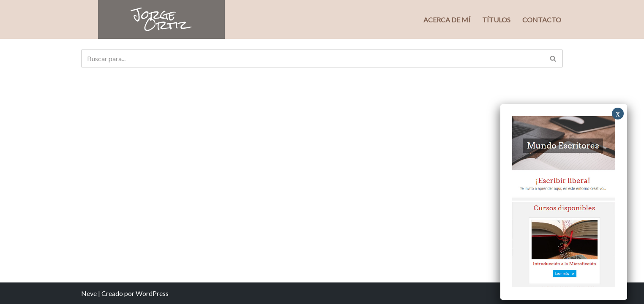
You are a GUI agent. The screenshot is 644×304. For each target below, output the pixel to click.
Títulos (496, 20)
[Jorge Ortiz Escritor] (161, 19)
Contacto (542, 20)
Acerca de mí (447, 20)
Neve (89, 293)
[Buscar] (312, 58)
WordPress (152, 293)
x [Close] (618, 114)
